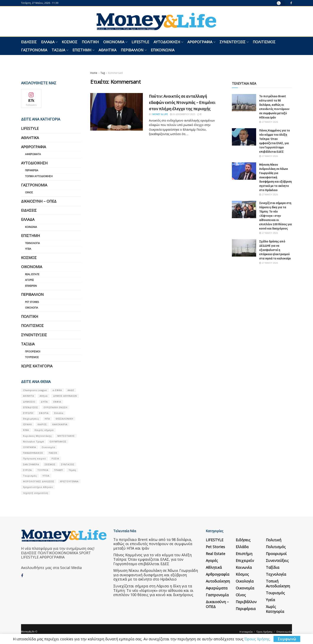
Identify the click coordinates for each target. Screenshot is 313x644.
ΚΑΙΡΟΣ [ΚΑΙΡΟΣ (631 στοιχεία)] (42, 424)
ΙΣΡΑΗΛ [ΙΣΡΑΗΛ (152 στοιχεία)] (28, 424)
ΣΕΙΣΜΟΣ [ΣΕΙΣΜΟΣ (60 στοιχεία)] (50, 464)
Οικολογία (32, 308)
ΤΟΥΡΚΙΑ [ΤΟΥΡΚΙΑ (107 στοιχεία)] (43, 470)
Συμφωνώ (287, 639)
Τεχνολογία (32, 243)
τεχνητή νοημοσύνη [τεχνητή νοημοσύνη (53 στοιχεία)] (36, 493)
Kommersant (115, 73)
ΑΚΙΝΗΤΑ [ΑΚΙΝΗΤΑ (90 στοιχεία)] (29, 396)
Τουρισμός (32, 357)
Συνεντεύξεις (232, 42)
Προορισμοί (33, 352)
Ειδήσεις (29, 42)
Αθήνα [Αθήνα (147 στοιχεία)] (44, 396)
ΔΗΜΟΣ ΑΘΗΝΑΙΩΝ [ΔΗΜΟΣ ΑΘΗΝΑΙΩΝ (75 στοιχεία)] (65, 396)
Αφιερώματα (33, 154)
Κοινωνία (31, 227)
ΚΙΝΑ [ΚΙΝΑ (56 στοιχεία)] (26, 430)
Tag (103, 73)
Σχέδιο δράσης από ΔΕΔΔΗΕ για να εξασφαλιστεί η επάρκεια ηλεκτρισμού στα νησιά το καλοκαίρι (275, 250)
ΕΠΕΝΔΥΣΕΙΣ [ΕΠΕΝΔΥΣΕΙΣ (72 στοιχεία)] (31, 407)
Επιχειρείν (31, 286)
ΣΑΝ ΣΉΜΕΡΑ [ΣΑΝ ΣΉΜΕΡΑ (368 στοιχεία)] (31, 464)
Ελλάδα (48, 42)
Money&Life (28, 632)
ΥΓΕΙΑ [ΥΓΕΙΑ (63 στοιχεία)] (46, 476)
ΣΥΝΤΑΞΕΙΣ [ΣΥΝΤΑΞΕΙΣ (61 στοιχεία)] (68, 464)
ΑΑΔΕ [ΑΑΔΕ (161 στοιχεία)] (71, 390)
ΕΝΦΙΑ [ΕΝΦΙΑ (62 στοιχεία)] (57, 402)
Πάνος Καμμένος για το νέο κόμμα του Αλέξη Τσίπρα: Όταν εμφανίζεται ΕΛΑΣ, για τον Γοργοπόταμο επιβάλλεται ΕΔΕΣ (152, 559)
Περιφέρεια (32, 170)
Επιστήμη (82, 50)
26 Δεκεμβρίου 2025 (182, 114)
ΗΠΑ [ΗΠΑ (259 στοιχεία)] (47, 419)
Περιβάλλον (132, 50)
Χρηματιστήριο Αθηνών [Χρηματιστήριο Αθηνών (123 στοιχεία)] (38, 487)
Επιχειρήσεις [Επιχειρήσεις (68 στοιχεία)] (31, 419)
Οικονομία (114, 42)
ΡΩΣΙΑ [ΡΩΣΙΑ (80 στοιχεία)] (55, 458)
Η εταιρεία (246, 632)
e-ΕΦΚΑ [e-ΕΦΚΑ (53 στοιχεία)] (57, 390)
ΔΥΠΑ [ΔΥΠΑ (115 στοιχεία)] (44, 402)
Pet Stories (32, 302)
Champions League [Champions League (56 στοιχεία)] (35, 390)
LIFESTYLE (140, 42)
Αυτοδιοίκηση (167, 42)
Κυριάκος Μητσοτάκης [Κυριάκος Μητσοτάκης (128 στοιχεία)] (37, 436)
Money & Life (160, 114)
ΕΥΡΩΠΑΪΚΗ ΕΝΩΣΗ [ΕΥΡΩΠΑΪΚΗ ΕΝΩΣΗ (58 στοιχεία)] (56, 407)
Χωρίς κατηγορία (37, 366)
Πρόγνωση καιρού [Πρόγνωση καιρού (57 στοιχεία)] (34, 458)
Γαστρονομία (34, 50)
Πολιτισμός (264, 42)
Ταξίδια (58, 50)
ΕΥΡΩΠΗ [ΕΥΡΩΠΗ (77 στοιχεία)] (28, 413)
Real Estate (32, 274)
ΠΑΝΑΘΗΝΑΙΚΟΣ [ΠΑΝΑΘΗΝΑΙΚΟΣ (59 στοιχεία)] (33, 453)
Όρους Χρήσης (257, 639)
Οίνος (29, 192)
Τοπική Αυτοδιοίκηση (39, 176)
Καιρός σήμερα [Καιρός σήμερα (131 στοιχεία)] (44, 430)
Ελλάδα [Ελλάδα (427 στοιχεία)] (59, 413)
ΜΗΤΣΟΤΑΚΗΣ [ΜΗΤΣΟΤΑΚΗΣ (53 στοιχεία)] (66, 436)
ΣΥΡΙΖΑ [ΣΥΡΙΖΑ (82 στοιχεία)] (27, 470)
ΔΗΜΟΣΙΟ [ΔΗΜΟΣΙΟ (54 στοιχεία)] (29, 402)
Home (94, 73)
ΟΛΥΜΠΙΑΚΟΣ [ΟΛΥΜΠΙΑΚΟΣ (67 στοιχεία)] (58, 441)
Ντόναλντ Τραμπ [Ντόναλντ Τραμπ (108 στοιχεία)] (33, 441)
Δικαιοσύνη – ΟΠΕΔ (39, 201)
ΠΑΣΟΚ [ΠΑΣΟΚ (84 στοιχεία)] (53, 453)
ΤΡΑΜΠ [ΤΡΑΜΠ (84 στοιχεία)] (58, 470)
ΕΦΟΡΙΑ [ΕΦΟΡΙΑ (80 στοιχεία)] (44, 413)
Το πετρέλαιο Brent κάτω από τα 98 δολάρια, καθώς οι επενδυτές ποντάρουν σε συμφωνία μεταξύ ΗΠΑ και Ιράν (153, 544)
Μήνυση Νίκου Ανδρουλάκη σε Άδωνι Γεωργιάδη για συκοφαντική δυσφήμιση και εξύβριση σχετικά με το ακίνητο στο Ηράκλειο (275, 177)
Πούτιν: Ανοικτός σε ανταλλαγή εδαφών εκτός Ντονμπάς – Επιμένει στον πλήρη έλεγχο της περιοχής (182, 102)
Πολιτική (90, 42)
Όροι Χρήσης (265, 632)
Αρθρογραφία (200, 42)
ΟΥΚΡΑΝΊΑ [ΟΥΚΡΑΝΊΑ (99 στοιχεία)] (30, 447)
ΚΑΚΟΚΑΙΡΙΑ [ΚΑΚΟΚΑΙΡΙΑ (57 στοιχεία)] (60, 424)
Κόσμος (69, 42)
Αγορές (30, 280)
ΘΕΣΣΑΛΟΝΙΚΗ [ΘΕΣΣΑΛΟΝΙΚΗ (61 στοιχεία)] (64, 419)
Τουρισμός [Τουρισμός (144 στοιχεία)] (30, 476)
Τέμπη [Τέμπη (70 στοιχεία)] (72, 470)
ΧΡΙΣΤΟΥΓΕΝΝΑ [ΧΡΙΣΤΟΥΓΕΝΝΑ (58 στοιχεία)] (69, 481)
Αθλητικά (107, 50)
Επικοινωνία (163, 50)
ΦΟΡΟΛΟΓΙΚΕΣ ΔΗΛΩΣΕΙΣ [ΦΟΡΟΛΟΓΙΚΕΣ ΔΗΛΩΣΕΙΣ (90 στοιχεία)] (39, 481)
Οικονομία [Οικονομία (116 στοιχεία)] (48, 447)
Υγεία (28, 249)
